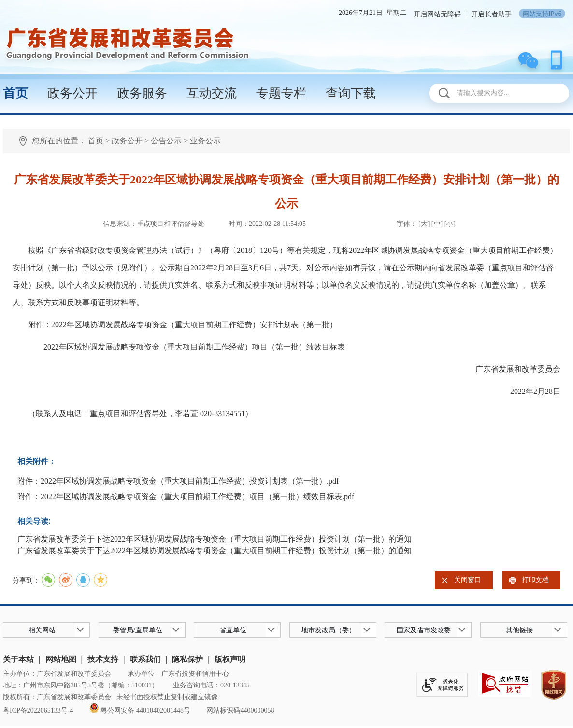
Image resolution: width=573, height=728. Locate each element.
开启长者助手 (491, 14)
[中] (437, 224)
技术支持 (103, 659)
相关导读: (34, 521)
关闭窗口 (468, 580)
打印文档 (535, 580)
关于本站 (18, 659)
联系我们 (145, 659)
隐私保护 (187, 659)
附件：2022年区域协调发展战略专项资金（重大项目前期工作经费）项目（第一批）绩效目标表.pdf (186, 497)
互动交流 (212, 93)
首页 (15, 93)
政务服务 (142, 93)
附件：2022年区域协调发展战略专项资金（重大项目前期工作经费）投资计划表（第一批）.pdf (178, 481)
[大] (425, 224)
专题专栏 (281, 93)
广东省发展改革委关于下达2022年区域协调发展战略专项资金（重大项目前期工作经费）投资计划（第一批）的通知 (215, 539)
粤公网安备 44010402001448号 (140, 710)
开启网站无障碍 (437, 14)
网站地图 (61, 659)
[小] (450, 224)
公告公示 (166, 141)
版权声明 (230, 659)
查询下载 (351, 93)
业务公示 (205, 141)
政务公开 (72, 93)
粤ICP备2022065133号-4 (38, 710)
